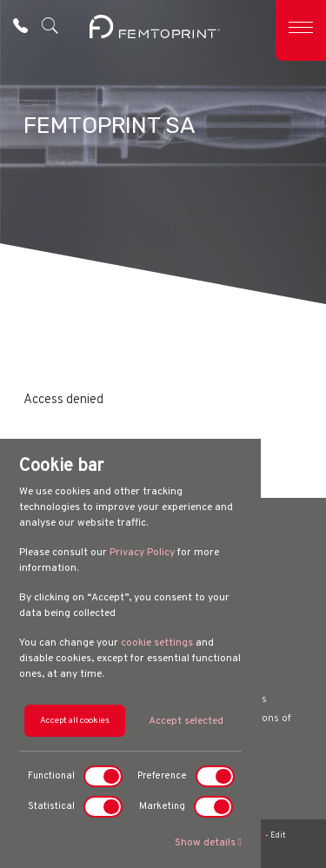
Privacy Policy (142, 553)
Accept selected (186, 721)
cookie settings (157, 643)
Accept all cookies (75, 721)
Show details (208, 843)
